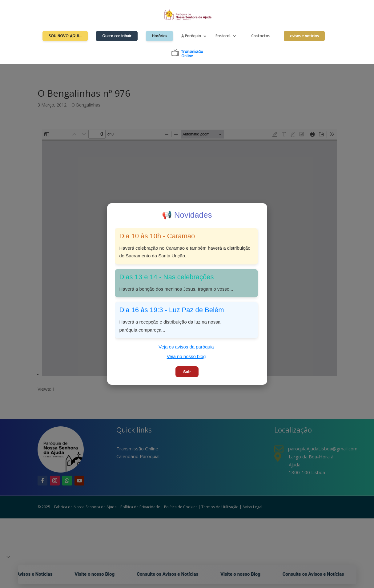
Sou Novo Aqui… (65, 36)
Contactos (260, 36)
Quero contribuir (117, 36)
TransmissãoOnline (192, 54)
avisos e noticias (304, 36)
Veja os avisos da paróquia (186, 347)
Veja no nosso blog (186, 356)
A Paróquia (191, 36)
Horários (159, 36)
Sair (187, 372)
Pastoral (223, 36)
